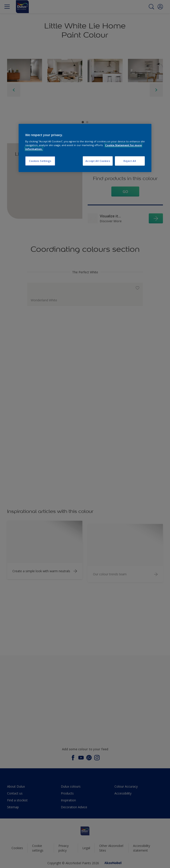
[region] (85, 148)
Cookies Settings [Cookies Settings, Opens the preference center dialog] (40, 161)
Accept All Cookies (98, 161)
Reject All (130, 161)
